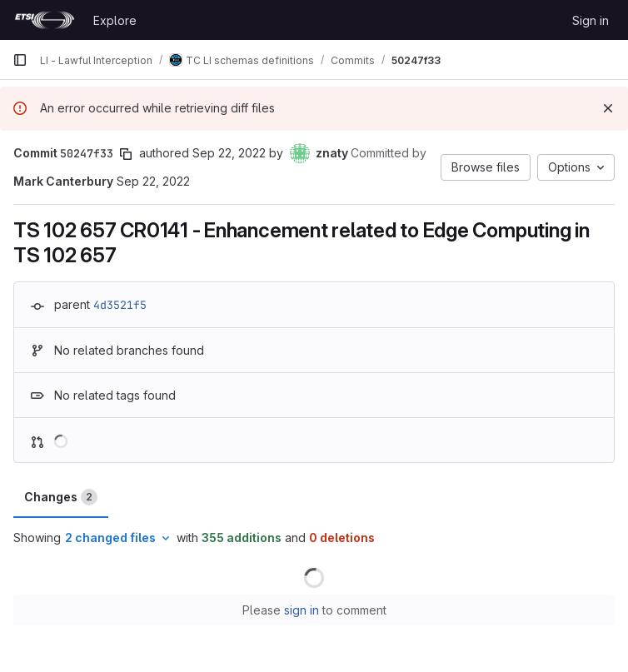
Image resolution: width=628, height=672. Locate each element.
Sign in (591, 20)
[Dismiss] (608, 108)
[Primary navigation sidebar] (20, 60)
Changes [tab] (61, 497)
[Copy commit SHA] (126, 154)
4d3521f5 (120, 305)
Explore (115, 20)
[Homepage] (45, 20)
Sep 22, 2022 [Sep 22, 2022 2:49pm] (229, 153)
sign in (302, 610)
